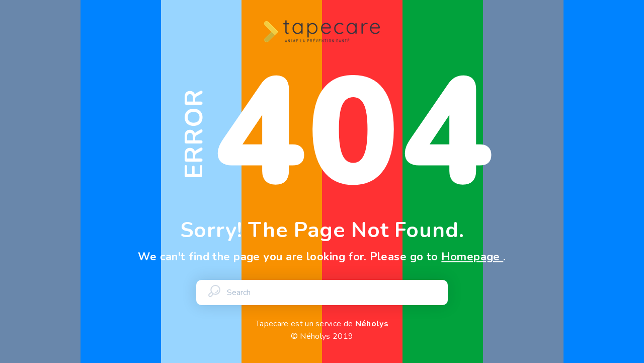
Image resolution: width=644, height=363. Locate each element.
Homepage (472, 257)
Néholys (372, 324)
